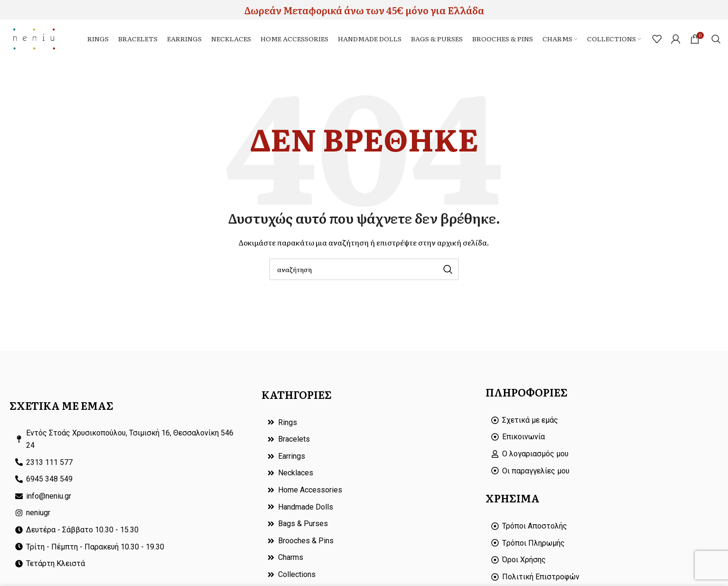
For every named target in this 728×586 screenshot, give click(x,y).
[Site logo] (41, 43)
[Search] (716, 44)
